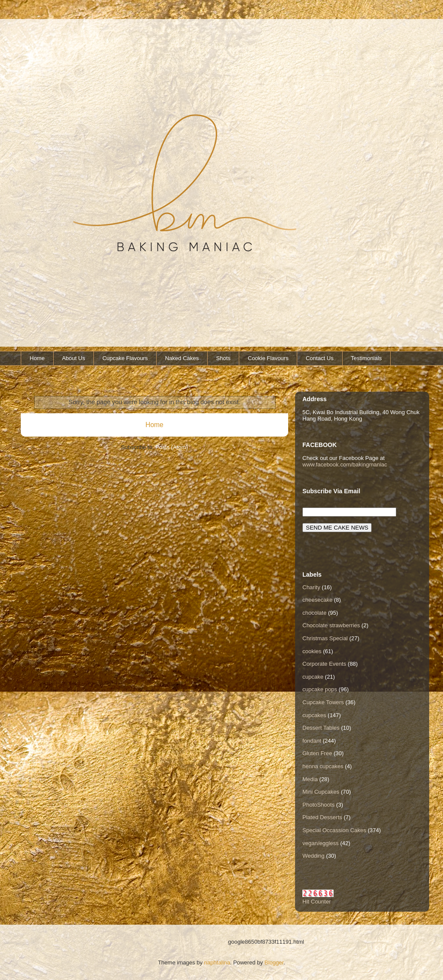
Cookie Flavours (268, 358)
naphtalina (217, 962)
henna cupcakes (323, 766)
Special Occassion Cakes (334, 830)
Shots (223, 358)
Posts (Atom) (172, 447)
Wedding (313, 856)
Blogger (274, 962)
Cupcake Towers (323, 702)
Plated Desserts (322, 817)
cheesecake (317, 600)
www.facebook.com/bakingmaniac (345, 464)
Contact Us (320, 358)
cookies (312, 651)
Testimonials (366, 358)
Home (37, 358)
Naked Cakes (182, 358)
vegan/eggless (321, 843)
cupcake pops (320, 689)
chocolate (315, 613)
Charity (311, 587)
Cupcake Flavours (125, 358)
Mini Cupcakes (321, 792)
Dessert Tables (321, 728)
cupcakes (314, 715)
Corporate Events (324, 664)
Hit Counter (317, 902)
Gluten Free (317, 753)
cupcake (313, 677)
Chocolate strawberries (331, 625)
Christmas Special (325, 638)
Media (310, 779)
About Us (73, 358)
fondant (312, 741)
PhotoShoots (318, 805)
